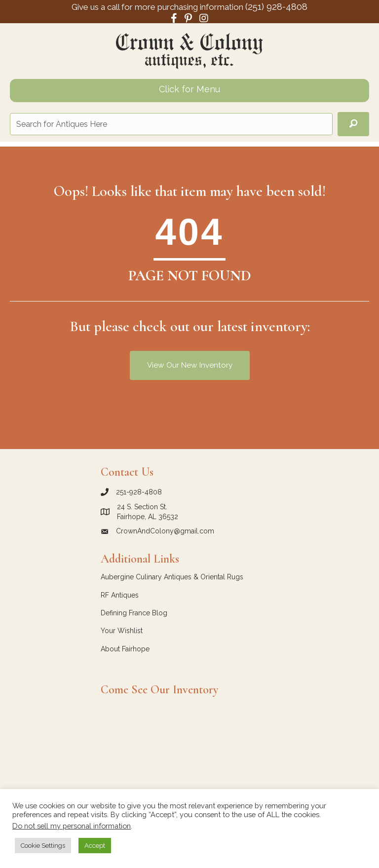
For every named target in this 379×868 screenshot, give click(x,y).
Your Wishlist (122, 631)
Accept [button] (95, 846)
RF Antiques (120, 595)
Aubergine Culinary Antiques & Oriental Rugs (172, 577)
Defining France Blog (134, 613)
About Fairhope (125, 649)
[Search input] (171, 124)
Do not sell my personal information (72, 826)
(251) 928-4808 (276, 6)
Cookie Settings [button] (43, 846)
